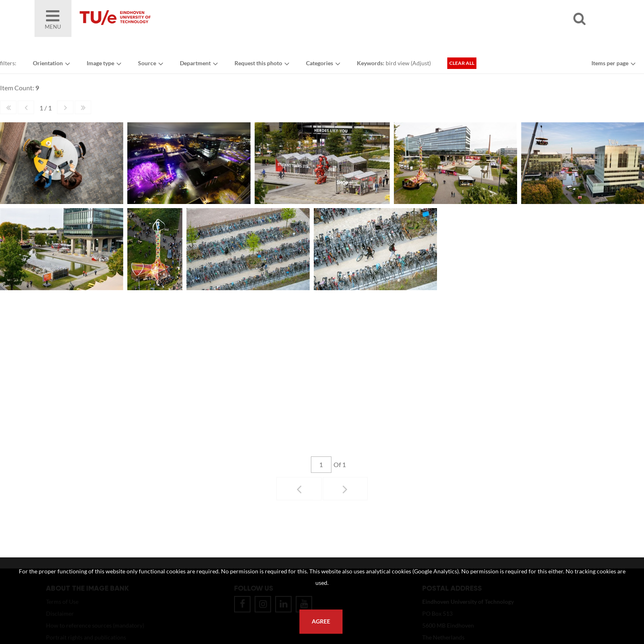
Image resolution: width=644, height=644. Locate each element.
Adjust (421, 63)
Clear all (462, 63)
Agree (321, 621)
